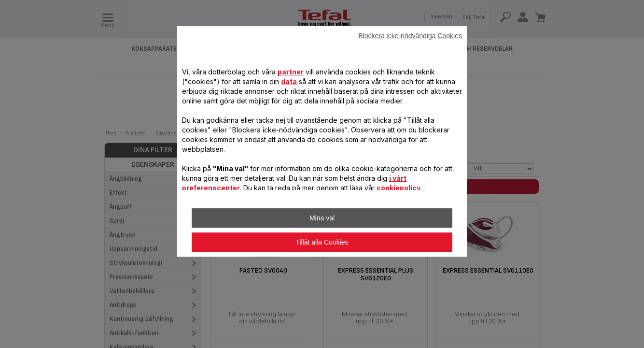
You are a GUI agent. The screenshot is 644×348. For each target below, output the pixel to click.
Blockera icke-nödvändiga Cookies (410, 36)
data (289, 81)
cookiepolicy (399, 188)
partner (291, 72)
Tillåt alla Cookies (322, 242)
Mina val (322, 218)
